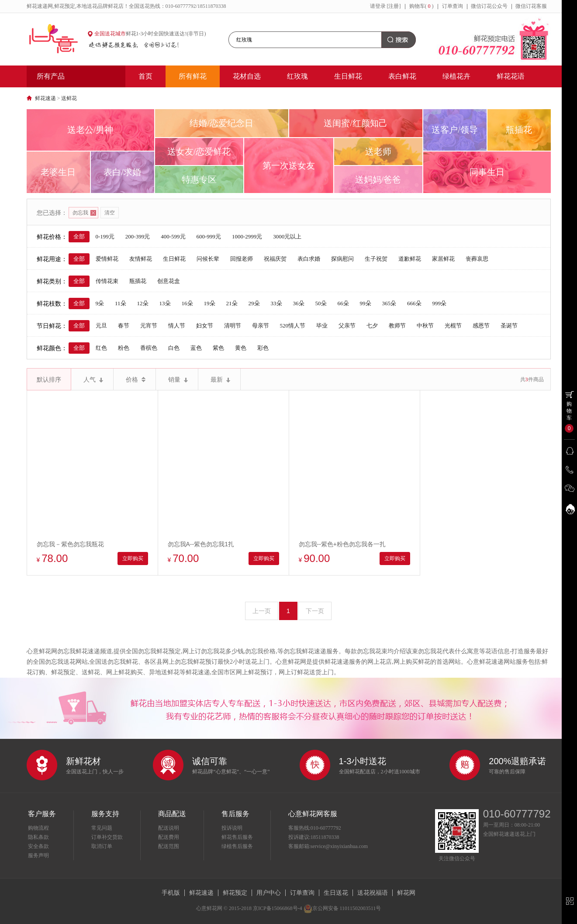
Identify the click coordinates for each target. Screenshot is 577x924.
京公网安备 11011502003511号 (342, 908)
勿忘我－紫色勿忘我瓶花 (70, 544)
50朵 (321, 303)
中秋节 (425, 326)
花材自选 (247, 76)
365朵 (389, 303)
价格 (136, 379)
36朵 (299, 303)
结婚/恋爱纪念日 (221, 123)
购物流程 (38, 828)
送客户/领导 (455, 130)
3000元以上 (287, 236)
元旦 (101, 326)
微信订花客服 (531, 6)
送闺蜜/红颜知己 (356, 123)
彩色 (263, 348)
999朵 (440, 303)
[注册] (394, 6)
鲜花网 (406, 893)
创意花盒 (169, 281)
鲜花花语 (511, 76)
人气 (93, 379)
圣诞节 (509, 326)
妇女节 (205, 326)
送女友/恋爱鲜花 (199, 152)
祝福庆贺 (275, 259)
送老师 (378, 152)
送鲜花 (69, 98)
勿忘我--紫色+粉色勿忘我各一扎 (342, 544)
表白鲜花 (402, 76)
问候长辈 (208, 259)
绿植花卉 (456, 76)
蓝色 (196, 348)
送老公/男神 (90, 130)
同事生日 (487, 172)
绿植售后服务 (237, 846)
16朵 (187, 303)
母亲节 (261, 326)
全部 (79, 236)
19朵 (210, 303)
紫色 (218, 348)
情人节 (177, 326)
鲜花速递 (45, 98)
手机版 (171, 893)
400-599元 (173, 236)
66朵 (343, 303)
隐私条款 (38, 837)
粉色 (124, 348)
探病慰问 (342, 259)
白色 (174, 348)
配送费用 (169, 837)
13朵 (165, 303)
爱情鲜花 (107, 259)
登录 (380, 6)
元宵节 (149, 326)
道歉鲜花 (410, 259)
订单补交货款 (107, 837)
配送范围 (169, 846)
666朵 (414, 303)
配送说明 (169, 828)
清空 (110, 213)
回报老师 (242, 259)
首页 (145, 76)
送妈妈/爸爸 (378, 179)
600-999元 (209, 236)
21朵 (232, 303)
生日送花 (336, 893)
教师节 (397, 326)
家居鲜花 (443, 259)
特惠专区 (199, 179)
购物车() (422, 6)
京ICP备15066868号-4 (278, 908)
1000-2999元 (247, 236)
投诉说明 (232, 828)
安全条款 (38, 846)
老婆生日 (58, 172)
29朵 (254, 303)
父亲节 (347, 326)
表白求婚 (309, 259)
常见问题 (102, 828)
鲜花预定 (235, 893)
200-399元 (138, 236)
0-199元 (105, 236)
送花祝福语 (373, 893)
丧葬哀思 (477, 259)
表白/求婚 (122, 172)
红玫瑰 (297, 76)
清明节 (233, 326)
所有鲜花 (193, 76)
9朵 (100, 303)
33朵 (276, 303)
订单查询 (453, 6)
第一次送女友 (289, 165)
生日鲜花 (348, 76)
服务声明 (38, 855)
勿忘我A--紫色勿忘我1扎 (201, 544)
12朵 (143, 303)
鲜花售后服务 (237, 837)
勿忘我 (84, 213)
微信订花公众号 (489, 6)
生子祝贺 (376, 259)
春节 (124, 326)
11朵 (121, 303)
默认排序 (49, 379)
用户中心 (269, 893)
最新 (220, 379)
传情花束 (107, 281)
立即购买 (133, 559)
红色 (101, 348)
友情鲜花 (141, 259)
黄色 (241, 348)
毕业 (322, 326)
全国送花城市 (110, 34)
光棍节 (453, 326)
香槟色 (149, 348)
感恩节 (481, 326)
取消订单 (102, 846)
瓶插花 (519, 130)
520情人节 (293, 326)
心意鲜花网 (57, 39)
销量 (178, 379)
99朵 (366, 303)
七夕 (372, 326)
